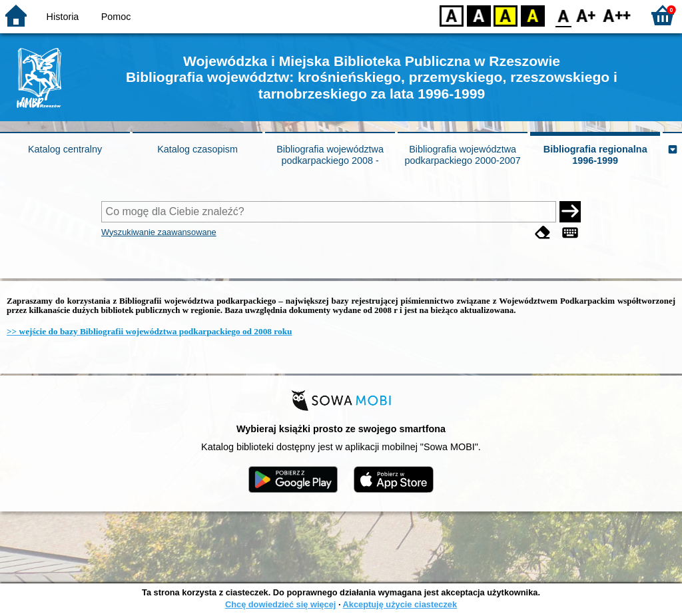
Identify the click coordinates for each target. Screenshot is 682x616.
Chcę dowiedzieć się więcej (280, 604)
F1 (586, 15)
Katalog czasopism (197, 149)
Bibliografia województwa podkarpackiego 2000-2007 (462, 155)
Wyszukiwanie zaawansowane (159, 232)
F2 (617, 15)
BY (532, 15)
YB (505, 15)
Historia (63, 17)
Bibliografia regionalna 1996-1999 (595, 155)
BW (479, 15)
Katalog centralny (65, 149)
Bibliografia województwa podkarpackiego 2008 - (330, 155)
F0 (563, 15)
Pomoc (116, 17)
